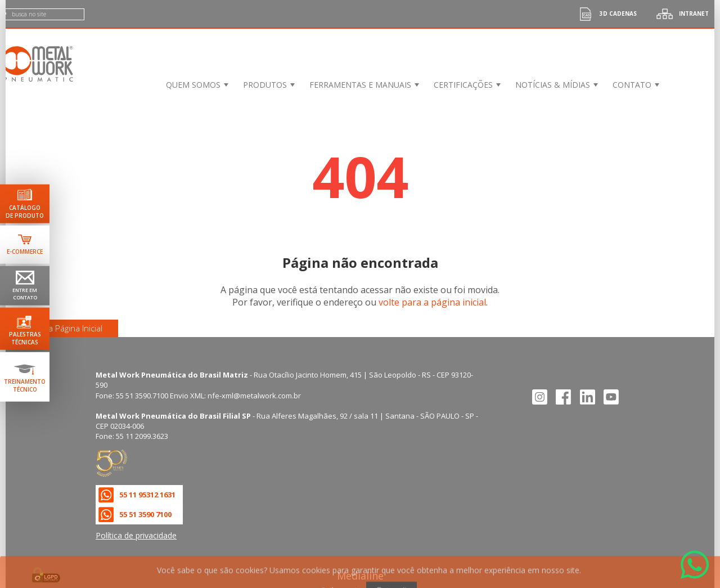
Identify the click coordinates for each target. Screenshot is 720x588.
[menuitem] (196, 85)
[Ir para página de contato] (25, 286)
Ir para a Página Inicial (62, 328)
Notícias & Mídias (553, 85)
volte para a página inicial (432, 302)
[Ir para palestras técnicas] (25, 329)
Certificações (463, 85)
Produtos (265, 85)
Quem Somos (193, 85)
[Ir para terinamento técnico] (25, 377)
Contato (632, 85)
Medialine (360, 576)
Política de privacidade (136, 535)
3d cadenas (604, 14)
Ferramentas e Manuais (360, 85)
